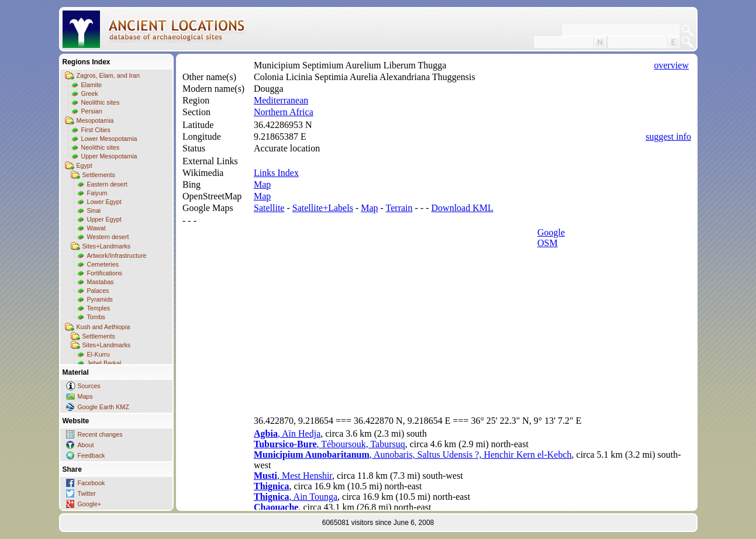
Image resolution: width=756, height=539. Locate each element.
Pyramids (100, 299)
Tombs (96, 317)
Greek (90, 94)
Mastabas (101, 282)
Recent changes (100, 434)
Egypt (84, 165)
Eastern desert (107, 184)
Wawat (96, 228)
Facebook (92, 483)
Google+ (90, 504)
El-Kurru (99, 354)
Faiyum (97, 193)
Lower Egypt (104, 202)
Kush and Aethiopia (103, 327)
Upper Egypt (104, 219)
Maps (85, 396)
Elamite (92, 85)
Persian (92, 111)
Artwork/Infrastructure (117, 255)
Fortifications (105, 273)
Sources (89, 386)
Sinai (94, 210)
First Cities (96, 130)
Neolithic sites (101, 102)
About (86, 445)
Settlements (99, 175)
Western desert (108, 237)
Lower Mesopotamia (109, 139)
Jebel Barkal (104, 363)
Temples (99, 308)
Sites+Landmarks (107, 246)
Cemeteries (103, 264)
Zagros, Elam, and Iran (108, 75)
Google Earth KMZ (103, 407)
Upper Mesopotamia (109, 156)
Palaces (98, 291)
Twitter (87, 493)
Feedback (92, 455)
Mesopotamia (95, 120)
